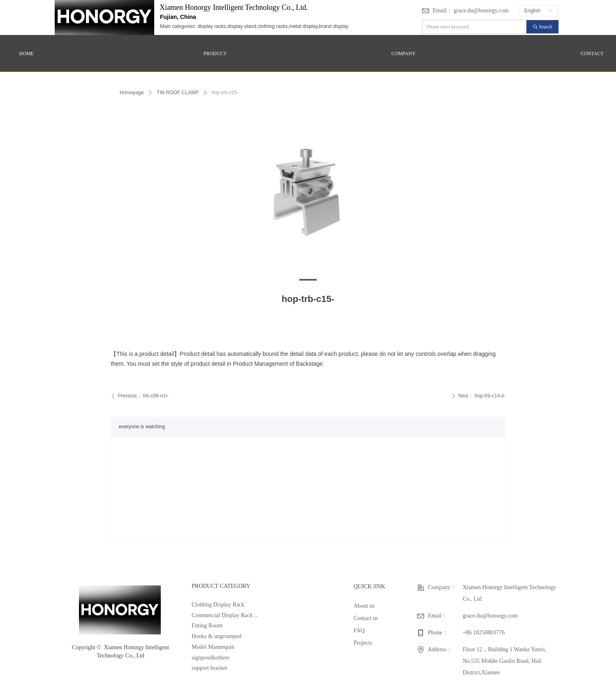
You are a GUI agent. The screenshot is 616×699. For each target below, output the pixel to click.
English (532, 11)
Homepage (132, 93)
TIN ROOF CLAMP (178, 93)
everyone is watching (142, 427)
